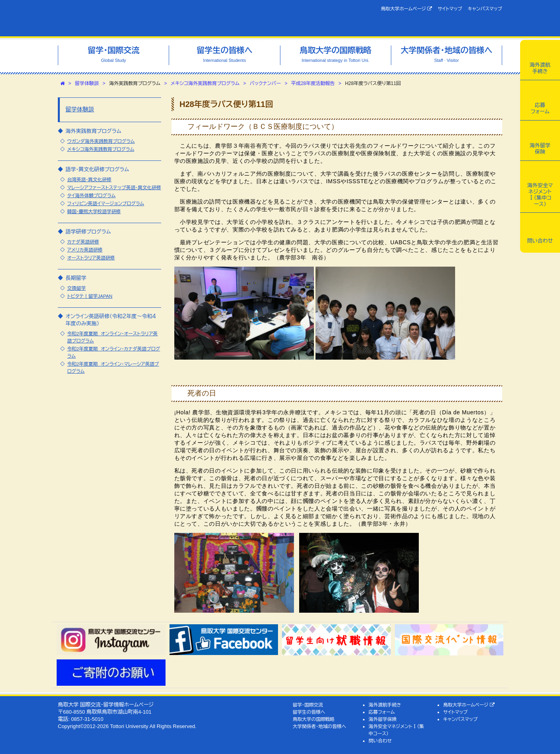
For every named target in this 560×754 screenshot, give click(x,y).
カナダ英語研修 (83, 242)
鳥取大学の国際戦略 (314, 719)
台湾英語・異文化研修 (89, 179)
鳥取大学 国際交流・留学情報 (170, 18)
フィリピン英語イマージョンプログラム (105, 203)
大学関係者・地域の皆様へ (319, 726)
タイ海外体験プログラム (91, 195)
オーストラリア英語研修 (91, 258)
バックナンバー (265, 83)
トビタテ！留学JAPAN (90, 296)
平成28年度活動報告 (313, 83)
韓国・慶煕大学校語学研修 (94, 211)
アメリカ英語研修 (85, 250)
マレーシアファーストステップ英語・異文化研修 (114, 187)
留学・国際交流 (308, 705)
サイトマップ (450, 9)
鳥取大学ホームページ (407, 9)
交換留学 (76, 288)
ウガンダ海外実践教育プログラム (101, 141)
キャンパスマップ (485, 9)
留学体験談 (87, 83)
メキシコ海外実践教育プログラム (205, 83)
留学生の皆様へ (309, 712)
